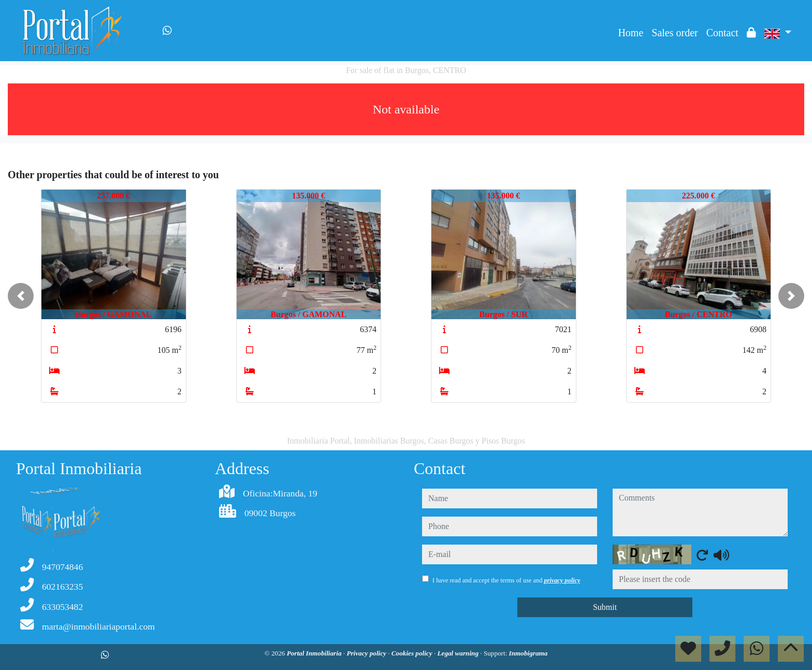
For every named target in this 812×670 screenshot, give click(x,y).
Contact (722, 33)
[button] (21, 296)
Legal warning (459, 653)
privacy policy (562, 580)
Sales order (675, 33)
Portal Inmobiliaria (315, 653)
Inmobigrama (528, 653)
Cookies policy (413, 653)
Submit (605, 607)
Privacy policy (367, 653)
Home (630, 33)
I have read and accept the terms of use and (506, 580)
